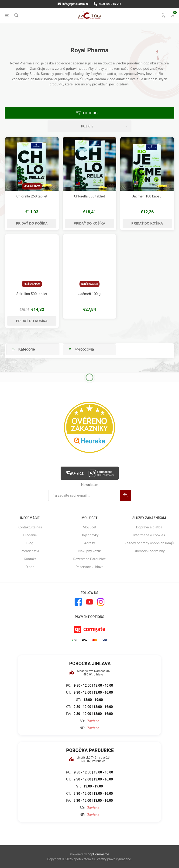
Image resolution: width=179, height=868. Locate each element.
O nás (30, 567)
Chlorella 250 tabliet (32, 196)
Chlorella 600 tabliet (89, 196)
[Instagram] (101, 602)
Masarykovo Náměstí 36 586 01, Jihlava (89, 673)
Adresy (89, 543)
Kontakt (30, 559)
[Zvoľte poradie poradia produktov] (89, 126)
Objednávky (89, 535)
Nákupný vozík (90, 551)
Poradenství (30, 551)
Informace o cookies (149, 535)
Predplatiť (126, 495)
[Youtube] (89, 602)
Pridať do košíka (32, 223)
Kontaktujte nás (30, 527)
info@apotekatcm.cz (73, 4)
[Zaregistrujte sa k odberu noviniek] (84, 495)
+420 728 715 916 (108, 4)
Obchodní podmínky (149, 551)
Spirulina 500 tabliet (32, 294)
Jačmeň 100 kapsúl (147, 196)
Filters (90, 113)
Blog (30, 543)
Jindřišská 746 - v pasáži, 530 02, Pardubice (89, 759)
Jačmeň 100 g (90, 294)
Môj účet (89, 527)
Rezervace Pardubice (89, 559)
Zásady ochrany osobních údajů (149, 543)
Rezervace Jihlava (89, 567)
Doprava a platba (149, 527)
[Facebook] (78, 602)
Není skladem (32, 186)
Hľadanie (30, 535)
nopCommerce (98, 854)
